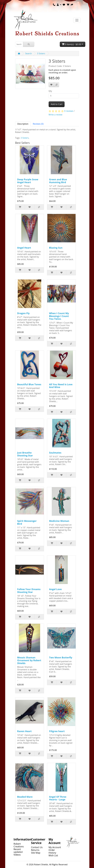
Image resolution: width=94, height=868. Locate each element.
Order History (52, 851)
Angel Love (55, 589)
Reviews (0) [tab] (38, 124)
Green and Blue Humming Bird (58, 181)
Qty (50, 91)
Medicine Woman (59, 521)
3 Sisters (41, 53)
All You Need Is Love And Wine (61, 386)
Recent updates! (18, 851)
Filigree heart (57, 731)
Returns (35, 850)
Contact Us (37, 847)
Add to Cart (57, 104)
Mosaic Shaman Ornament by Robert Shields (29, 660)
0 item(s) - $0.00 (72, 44)
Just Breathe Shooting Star (25, 454)
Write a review (55, 115)
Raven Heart (24, 731)
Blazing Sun (56, 248)
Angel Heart (24, 248)
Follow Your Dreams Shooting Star (29, 591)
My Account (55, 847)
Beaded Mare (25, 797)
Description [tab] (23, 124)
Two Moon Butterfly (61, 657)
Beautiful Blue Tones (29, 384)
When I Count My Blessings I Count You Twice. (59, 316)
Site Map (36, 853)
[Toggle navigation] (77, 20)
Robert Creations (19, 845)
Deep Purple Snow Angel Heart (28, 181)
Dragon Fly (23, 313)
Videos (17, 855)
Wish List (53, 855)
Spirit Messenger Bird (27, 522)
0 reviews (69, 111)
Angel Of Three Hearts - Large (58, 798)
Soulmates (55, 453)
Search (29, 53)
